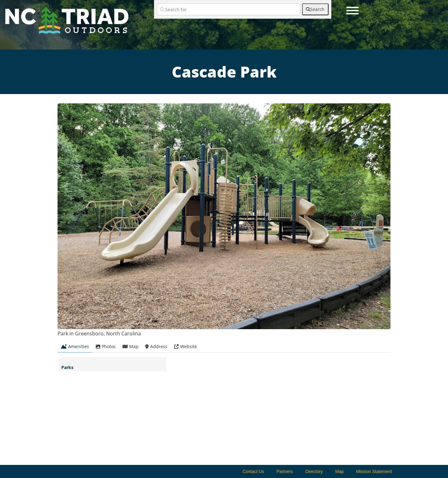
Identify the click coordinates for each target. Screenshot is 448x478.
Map (131, 346)
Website (186, 346)
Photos (106, 346)
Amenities (75, 346)
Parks (67, 367)
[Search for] (229, 9)
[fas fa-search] (315, 9)
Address (156, 346)
